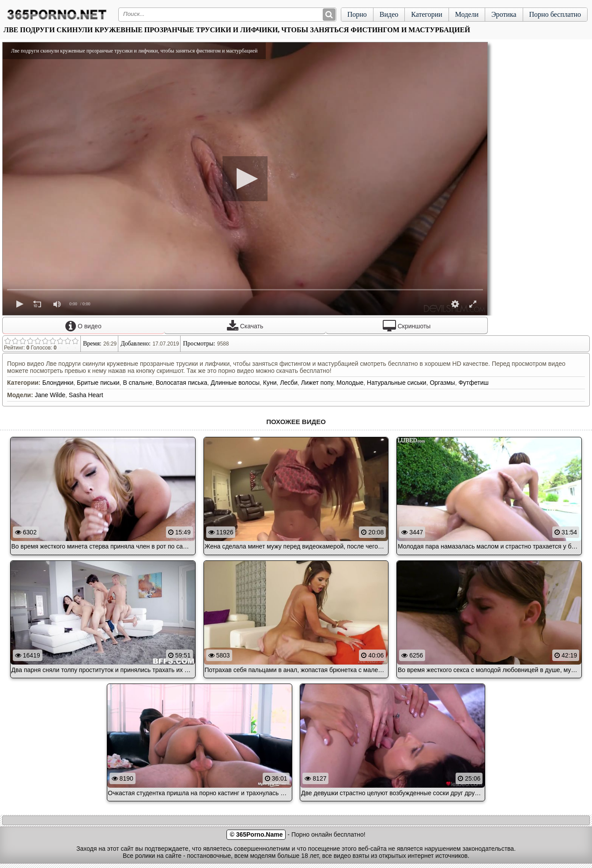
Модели (467, 14)
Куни (270, 383)
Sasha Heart (86, 395)
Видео (389, 14)
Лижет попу (317, 383)
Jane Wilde (50, 395)
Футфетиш (473, 383)
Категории (427, 14)
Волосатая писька (182, 383)
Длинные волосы (235, 383)
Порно (357, 14)
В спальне (138, 383)
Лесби (289, 383)
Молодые (350, 383)
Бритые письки (98, 383)
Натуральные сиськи (397, 383)
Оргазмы (442, 383)
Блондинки (58, 383)
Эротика (504, 14)
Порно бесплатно (555, 14)
